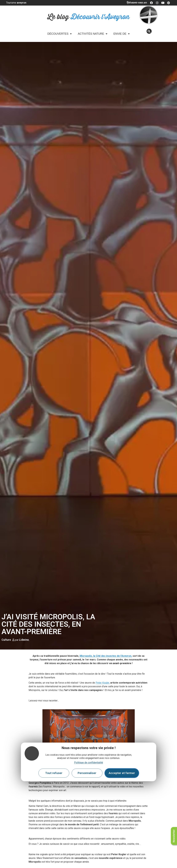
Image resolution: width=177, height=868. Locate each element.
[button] (149, 31)
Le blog (88, 17)
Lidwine (24, 640)
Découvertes (60, 34)
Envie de (122, 34)
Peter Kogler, (103, 683)
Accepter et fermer (122, 773)
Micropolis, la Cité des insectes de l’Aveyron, (106, 656)
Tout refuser (54, 773)
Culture (6, 640)
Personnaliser (87, 773)
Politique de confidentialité (89, 763)
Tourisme (16, 3)
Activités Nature (93, 34)
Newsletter (174, 836)
